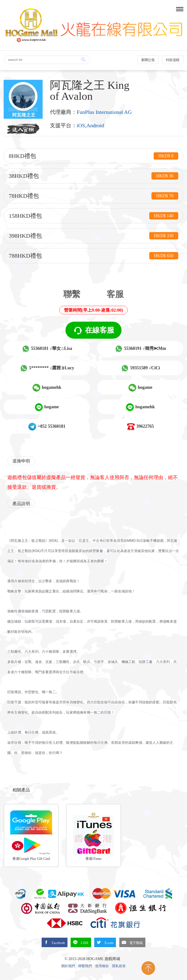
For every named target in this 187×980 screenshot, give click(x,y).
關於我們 (68, 966)
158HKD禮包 (93, 216)
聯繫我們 (85, 966)
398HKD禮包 (93, 236)
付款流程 (173, 60)
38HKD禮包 (93, 176)
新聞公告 (148, 60)
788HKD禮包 (93, 256)
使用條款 (102, 966)
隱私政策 (119, 966)
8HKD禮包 (93, 156)
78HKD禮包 (93, 196)
